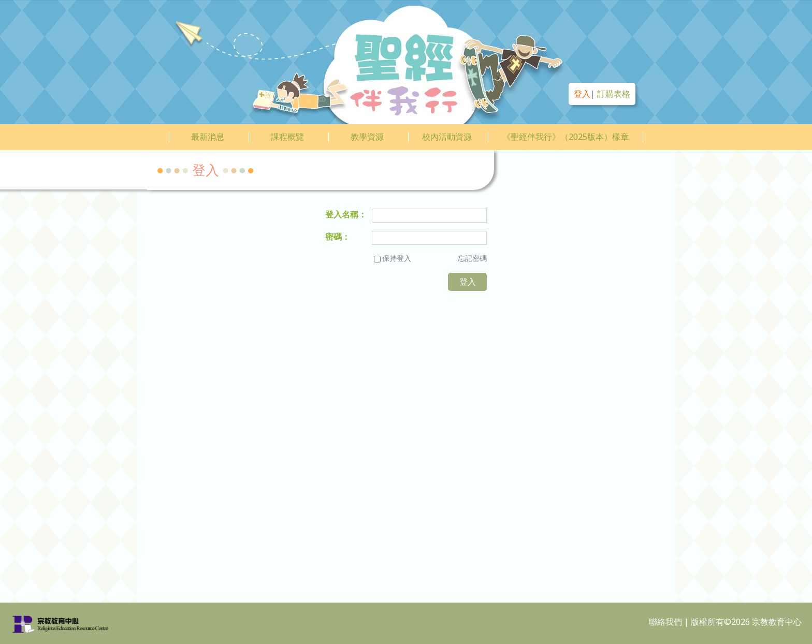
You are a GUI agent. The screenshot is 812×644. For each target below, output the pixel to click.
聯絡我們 (665, 622)
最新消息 (208, 137)
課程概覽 (287, 137)
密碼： (338, 237)
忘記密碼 (472, 258)
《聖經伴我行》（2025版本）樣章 (565, 137)
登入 (582, 94)
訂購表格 (614, 94)
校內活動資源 (447, 137)
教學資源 (367, 137)
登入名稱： (346, 214)
